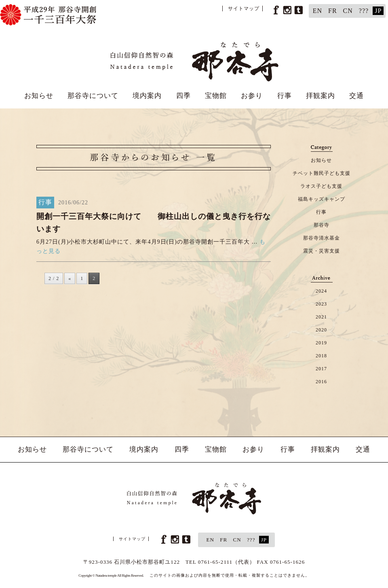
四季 (183, 96)
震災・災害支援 (322, 251)
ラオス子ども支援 (321, 186)
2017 (321, 369)
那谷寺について (93, 96)
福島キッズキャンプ (322, 199)
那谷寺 (322, 225)
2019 (321, 343)
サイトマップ (244, 8)
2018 (321, 356)
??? (364, 11)
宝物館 (216, 96)
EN (317, 11)
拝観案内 (321, 96)
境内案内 (147, 96)
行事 (285, 96)
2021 (321, 317)
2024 (321, 291)
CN (348, 11)
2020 (321, 330)
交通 (356, 96)
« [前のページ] (70, 278)
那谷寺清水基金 (322, 238)
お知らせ (39, 96)
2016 (321, 382)
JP (378, 11)
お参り (252, 96)
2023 (321, 304)
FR (333, 11)
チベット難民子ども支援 (322, 173)
